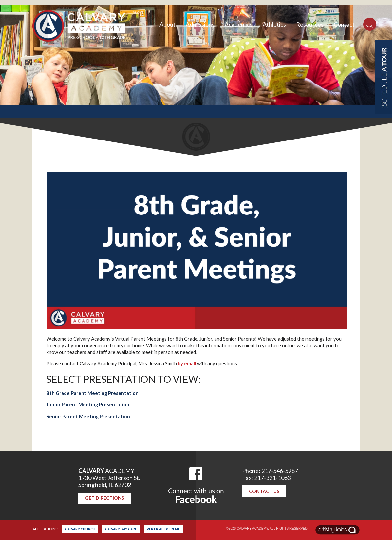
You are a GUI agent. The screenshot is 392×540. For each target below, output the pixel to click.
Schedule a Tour (384, 77)
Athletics (274, 24)
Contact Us (264, 491)
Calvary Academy (252, 528)
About (168, 24)
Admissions (200, 24)
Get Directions (105, 498)
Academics (239, 24)
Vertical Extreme (163, 529)
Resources (310, 24)
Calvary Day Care (121, 529)
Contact (344, 24)
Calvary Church (80, 529)
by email (187, 364)
